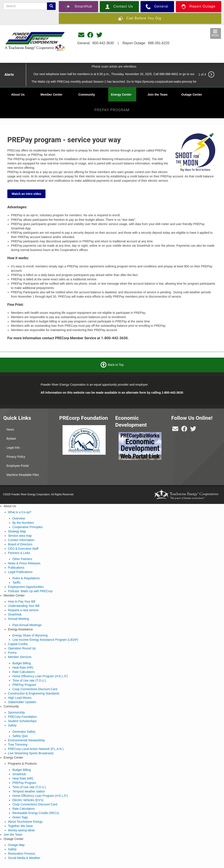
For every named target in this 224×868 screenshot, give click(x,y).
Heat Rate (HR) (23, 668)
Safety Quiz (20, 736)
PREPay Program (24, 685)
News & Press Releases (24, 563)
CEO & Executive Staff (23, 549)
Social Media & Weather (24, 858)
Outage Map (16, 845)
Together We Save (20, 826)
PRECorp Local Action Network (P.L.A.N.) (36, 749)
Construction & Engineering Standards (34, 693)
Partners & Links (19, 553)
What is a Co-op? (20, 512)
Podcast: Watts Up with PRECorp (30, 591)
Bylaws (11, 439)
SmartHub (15, 614)
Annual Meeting (18, 619)
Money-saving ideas (21, 830)
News (10, 429)
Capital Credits (18, 644)
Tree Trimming (18, 745)
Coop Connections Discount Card (35, 689)
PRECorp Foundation (22, 717)
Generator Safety (24, 732)
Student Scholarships (22, 721)
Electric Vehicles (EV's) (28, 800)
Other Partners (22, 559)
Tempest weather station (29, 791)
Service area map (20, 536)
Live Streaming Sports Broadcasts (31, 753)
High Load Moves (20, 698)
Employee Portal (18, 466)
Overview (19, 518)
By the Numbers (23, 523)
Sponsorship (16, 712)
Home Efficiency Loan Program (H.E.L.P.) (40, 676)
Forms (12, 653)
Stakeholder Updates (22, 702)
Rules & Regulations (26, 578)
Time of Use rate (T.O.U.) (29, 680)
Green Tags (20, 817)
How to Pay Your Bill (22, 601)
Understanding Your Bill (24, 606)
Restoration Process (22, 854)
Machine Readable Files (23, 475)
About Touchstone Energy (25, 822)
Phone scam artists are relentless (114, 66)
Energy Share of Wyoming (30, 635)
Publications (16, 568)
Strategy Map (17, 531)
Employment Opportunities (26, 587)
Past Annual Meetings (27, 625)
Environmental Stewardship (26, 740)
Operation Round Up (22, 648)
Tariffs (16, 582)
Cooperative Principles (27, 527)
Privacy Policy (16, 457)
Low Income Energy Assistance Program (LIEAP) (45, 640)
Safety (12, 725)
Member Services (20, 657)
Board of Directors (20, 544)
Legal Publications (20, 572)
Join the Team (157, 95)
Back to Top (116, 365)
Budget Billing (22, 663)
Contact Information (21, 540)
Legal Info (13, 448)
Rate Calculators (23, 672)
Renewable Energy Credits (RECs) (36, 813)
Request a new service (23, 610)
